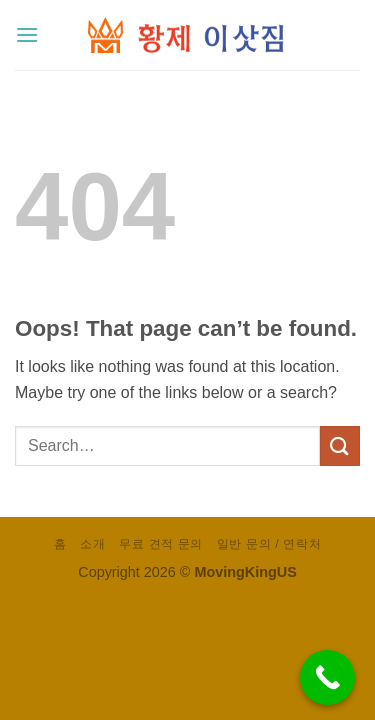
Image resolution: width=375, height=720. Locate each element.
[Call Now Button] (327, 677)
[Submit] (340, 445)
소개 (92, 544)
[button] (27, 34)
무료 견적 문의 (161, 544)
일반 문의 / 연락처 (269, 544)
